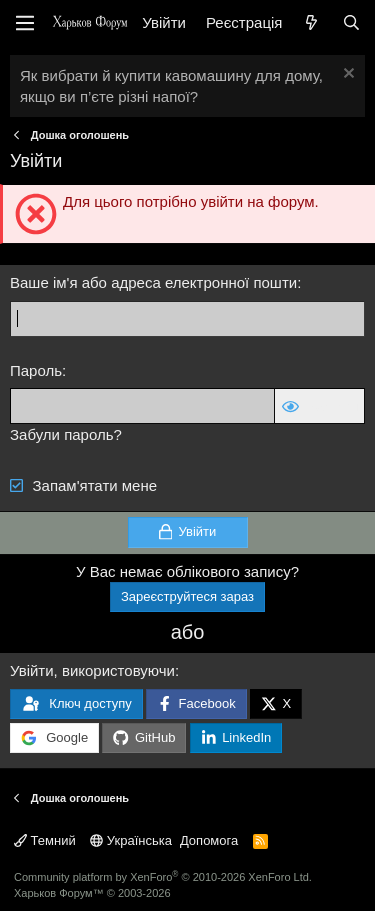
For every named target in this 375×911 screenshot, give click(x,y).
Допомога (209, 840)
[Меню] (25, 23)
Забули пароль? (66, 434)
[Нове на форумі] (311, 22)
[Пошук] (351, 22)
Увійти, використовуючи (92, 670)
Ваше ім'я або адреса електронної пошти (153, 282)
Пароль (36, 370)
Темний (45, 840)
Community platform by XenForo (163, 877)
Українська (131, 840)
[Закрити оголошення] (346, 75)
